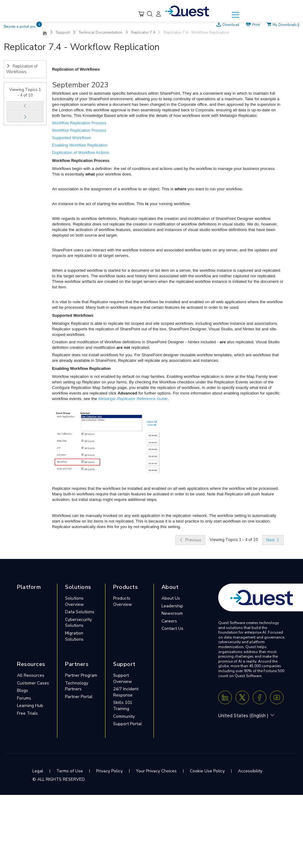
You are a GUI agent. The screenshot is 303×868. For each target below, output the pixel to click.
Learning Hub (30, 706)
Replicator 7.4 (143, 32)
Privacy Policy (109, 771)
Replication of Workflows (22, 69)
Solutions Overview (74, 601)
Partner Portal (79, 697)
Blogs (23, 690)
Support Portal (127, 724)
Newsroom (172, 613)
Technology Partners (77, 686)
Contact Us (172, 628)
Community (124, 716)
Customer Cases (33, 683)
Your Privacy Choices (156, 771)
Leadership (172, 606)
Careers (169, 621)
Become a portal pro (20, 27)
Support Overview (123, 678)
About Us (171, 598)
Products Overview (123, 601)
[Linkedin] (225, 697)
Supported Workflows (72, 138)
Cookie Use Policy (207, 771)
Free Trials (27, 713)
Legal (38, 771)
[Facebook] (260, 697)
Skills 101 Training (123, 706)
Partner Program (81, 675)
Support (63, 32)
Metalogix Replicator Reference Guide (133, 399)
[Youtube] (277, 697)
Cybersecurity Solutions (78, 623)
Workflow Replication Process (79, 123)
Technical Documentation (100, 32)
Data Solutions (80, 612)
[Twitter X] (242, 697)
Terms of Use (70, 771)
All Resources (31, 675)
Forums (24, 698)
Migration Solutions (74, 636)
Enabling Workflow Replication (80, 145)
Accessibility (250, 771)
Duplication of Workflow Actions (81, 153)
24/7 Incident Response (126, 692)
